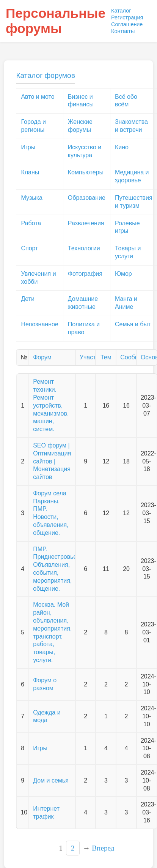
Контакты (123, 31)
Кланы (30, 172)
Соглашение (127, 24)
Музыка (32, 198)
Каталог (121, 11)
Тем (106, 357)
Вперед (103, 848)
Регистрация (127, 17)
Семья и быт (133, 324)
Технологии (84, 248)
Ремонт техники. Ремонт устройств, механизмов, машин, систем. (51, 405)
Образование (87, 198)
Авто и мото (38, 97)
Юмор (123, 274)
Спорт (29, 248)
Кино (122, 147)
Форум (42, 357)
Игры (28, 147)
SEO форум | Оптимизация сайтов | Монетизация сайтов (52, 461)
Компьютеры (86, 172)
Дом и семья (51, 780)
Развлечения (86, 223)
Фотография (85, 274)
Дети (27, 299)
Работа (31, 223)
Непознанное (39, 324)
